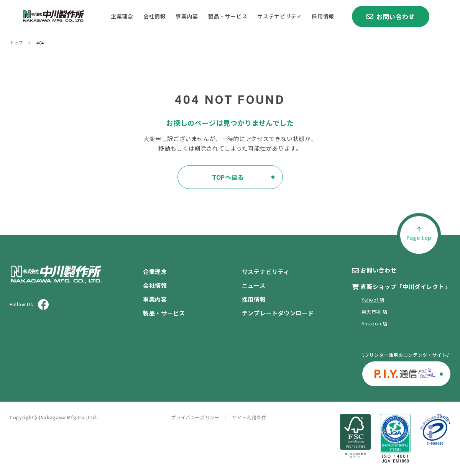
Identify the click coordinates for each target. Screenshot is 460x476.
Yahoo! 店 (373, 300)
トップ (16, 43)
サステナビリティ (279, 16)
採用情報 (323, 16)
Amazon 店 (374, 323)
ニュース (254, 285)
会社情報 (155, 16)
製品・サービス (228, 16)
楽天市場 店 (374, 311)
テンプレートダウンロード (278, 313)
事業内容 (187, 16)
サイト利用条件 (249, 417)
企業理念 (122, 16)
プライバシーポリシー (195, 417)
